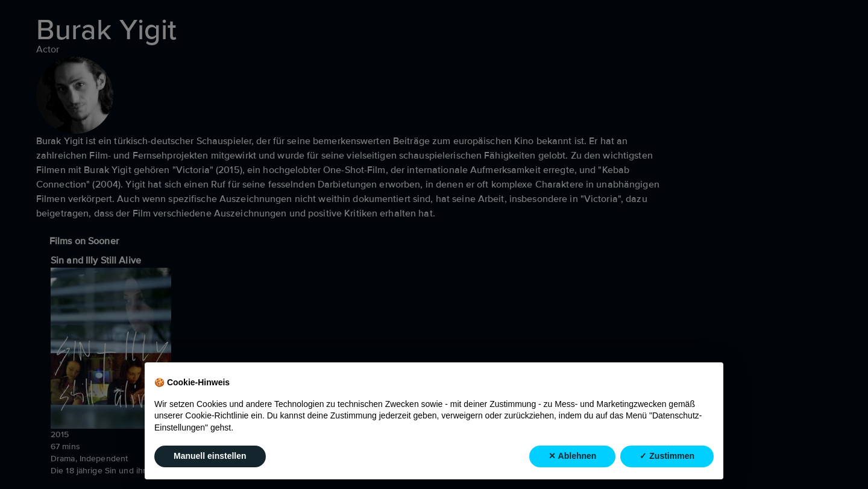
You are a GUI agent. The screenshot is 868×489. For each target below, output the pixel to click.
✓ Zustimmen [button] (667, 456)
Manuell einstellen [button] (210, 456)
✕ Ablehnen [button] (572, 456)
